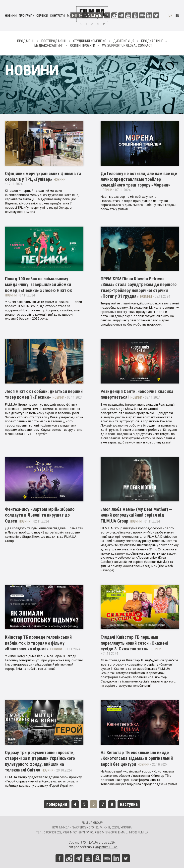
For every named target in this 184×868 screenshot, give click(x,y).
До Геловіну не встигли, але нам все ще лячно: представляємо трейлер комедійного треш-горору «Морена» (139, 179)
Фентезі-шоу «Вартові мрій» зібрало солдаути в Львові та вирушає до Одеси (40, 515)
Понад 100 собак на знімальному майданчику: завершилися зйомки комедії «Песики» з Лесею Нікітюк (38, 285)
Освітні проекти (83, 46)
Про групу (27, 16)
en (177, 16)
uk (170, 16)
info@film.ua (138, 832)
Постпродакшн (54, 41)
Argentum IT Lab (106, 847)
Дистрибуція (124, 41)
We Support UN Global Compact (127, 46)
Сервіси (42, 16)
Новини (11, 16)
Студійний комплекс (90, 41)
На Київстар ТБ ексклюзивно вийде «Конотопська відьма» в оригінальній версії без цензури (137, 758)
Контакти (58, 16)
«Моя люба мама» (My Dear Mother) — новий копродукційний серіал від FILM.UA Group (136, 515)
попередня (57, 804)
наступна (129, 804)
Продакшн (26, 41)
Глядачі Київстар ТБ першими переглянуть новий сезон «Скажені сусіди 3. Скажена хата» (134, 643)
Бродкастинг (152, 41)
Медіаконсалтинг (49, 46)
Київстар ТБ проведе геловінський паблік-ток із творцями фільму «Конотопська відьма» (38, 643)
